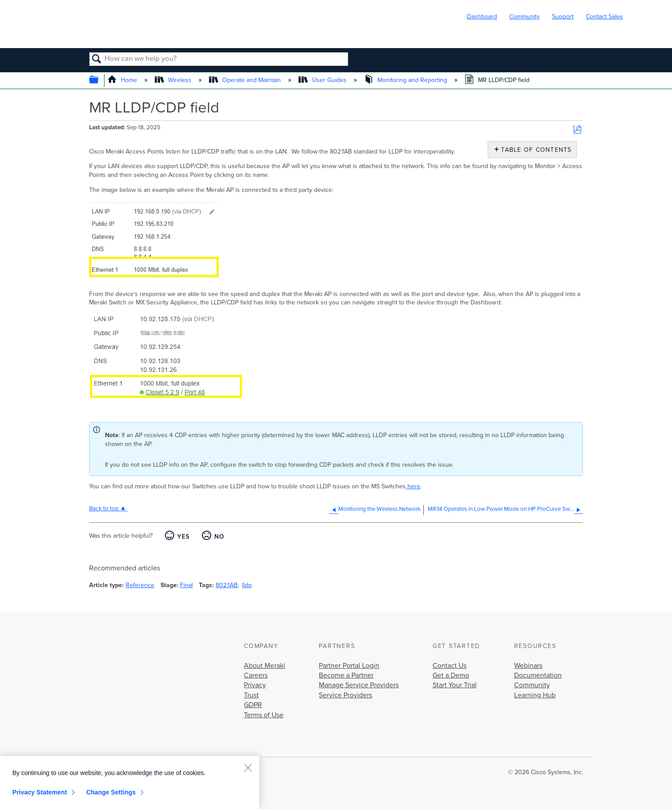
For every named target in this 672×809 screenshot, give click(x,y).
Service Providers (345, 695)
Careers (256, 675)
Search (97, 60)
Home (123, 80)
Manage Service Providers (359, 685)
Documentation (538, 675)
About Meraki (265, 666)
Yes (184, 537)
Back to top (104, 509)
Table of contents (534, 150)
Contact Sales (605, 17)
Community (525, 17)
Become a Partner (346, 675)
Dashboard (482, 17)
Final (186, 585)
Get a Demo (451, 675)
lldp (247, 585)
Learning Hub (535, 695)
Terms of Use (264, 715)
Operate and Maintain (246, 80)
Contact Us (450, 666)
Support (563, 17)
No (220, 537)
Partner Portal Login (349, 666)
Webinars (528, 666)
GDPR (253, 705)
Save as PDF (577, 130)
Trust (251, 695)
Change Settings (111, 792)
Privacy (255, 685)
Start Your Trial (455, 685)
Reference (140, 585)
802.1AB (227, 585)
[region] (130, 783)
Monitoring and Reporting (407, 80)
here (413, 486)
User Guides (323, 80)
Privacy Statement (40, 792)
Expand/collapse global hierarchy (99, 81)
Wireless (174, 80)
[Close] (248, 768)
